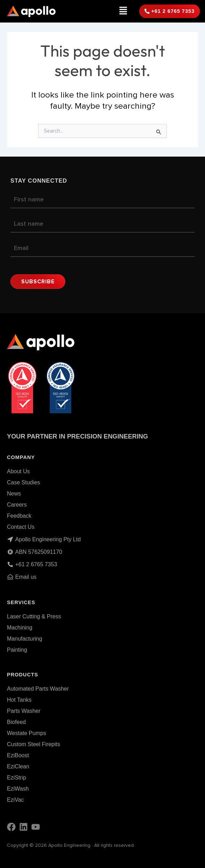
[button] (123, 11)
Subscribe (38, 282)
